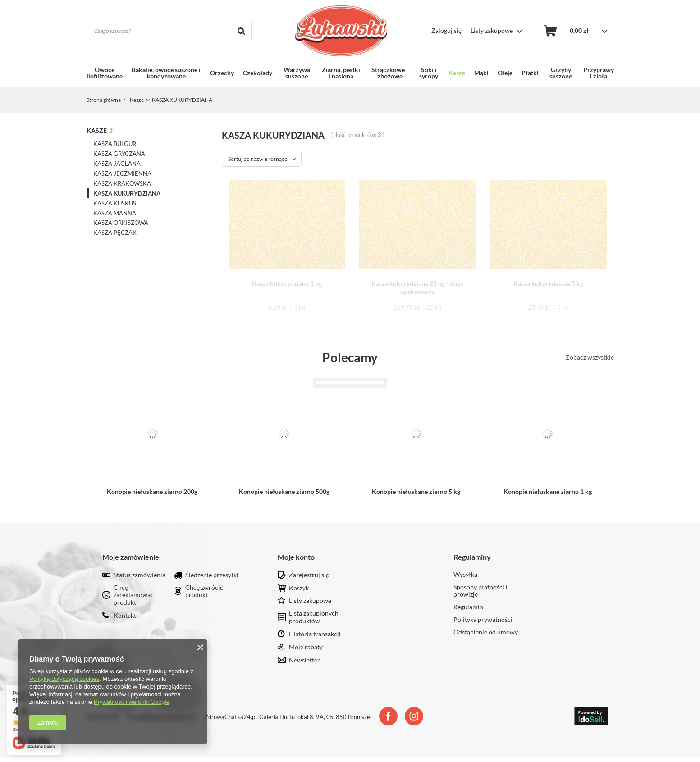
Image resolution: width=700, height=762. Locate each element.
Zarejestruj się (309, 575)
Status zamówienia (140, 575)
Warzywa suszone (297, 73)
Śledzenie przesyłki (212, 575)
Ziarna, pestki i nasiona (341, 73)
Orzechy (222, 73)
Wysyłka (465, 575)
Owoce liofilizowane (105, 73)
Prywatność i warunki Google (132, 702)
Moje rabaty (306, 647)
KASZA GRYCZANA (119, 154)
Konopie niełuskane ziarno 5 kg (416, 491)
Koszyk (299, 588)
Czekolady (258, 73)
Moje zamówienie (131, 557)
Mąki (481, 73)
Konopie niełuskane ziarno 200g (152, 491)
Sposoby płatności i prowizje (480, 591)
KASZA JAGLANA (117, 164)
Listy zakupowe (492, 30)
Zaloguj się (446, 30)
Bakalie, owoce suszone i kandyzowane (166, 73)
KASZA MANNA (115, 213)
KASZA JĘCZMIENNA (122, 173)
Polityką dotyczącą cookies (64, 679)
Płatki (530, 73)
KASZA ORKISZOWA (121, 223)
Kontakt (125, 616)
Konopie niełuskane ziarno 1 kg (548, 491)
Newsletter (304, 660)
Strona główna (104, 100)
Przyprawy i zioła (599, 73)
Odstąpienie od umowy (486, 632)
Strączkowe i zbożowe (390, 73)
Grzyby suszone (561, 73)
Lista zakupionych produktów (314, 617)
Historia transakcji (315, 634)
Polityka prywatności (483, 620)
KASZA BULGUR (115, 144)
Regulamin (468, 607)
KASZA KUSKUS (115, 203)
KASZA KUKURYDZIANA (127, 193)
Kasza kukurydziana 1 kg (287, 283)
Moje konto (296, 557)
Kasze (457, 73)
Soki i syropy (429, 73)
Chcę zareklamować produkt (134, 595)
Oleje (505, 73)
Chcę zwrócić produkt (204, 591)
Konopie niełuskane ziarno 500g (284, 491)
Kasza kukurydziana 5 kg (548, 283)
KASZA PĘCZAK (115, 233)
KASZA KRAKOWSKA (122, 183)
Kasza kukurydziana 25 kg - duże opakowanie (417, 287)
